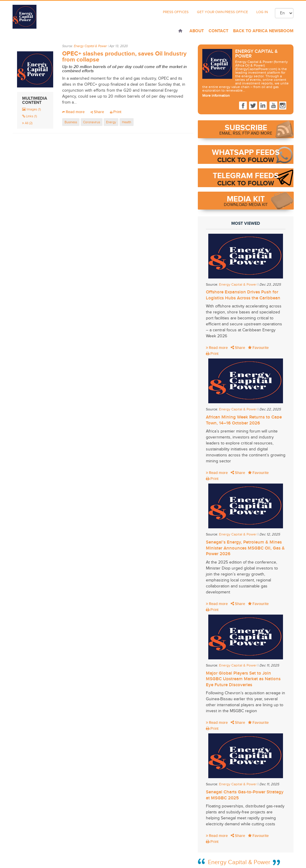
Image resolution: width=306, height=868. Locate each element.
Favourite (258, 348)
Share (97, 112)
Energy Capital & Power (90, 46)
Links (30, 116)
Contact (218, 31)
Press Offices (176, 12)
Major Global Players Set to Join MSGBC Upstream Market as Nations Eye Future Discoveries (243, 679)
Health (127, 122)
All (27, 123)
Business (71, 122)
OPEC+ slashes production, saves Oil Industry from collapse (124, 56)
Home (180, 31)
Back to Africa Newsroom (263, 31)
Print (116, 112)
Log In (262, 12)
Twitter (253, 106)
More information (216, 96)
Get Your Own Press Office (222, 12)
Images (32, 109)
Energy (111, 122)
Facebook (243, 106)
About (197, 31)
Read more (73, 112)
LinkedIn (263, 106)
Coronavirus (92, 122)
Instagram (283, 106)
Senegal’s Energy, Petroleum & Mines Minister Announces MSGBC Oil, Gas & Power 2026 (245, 548)
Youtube (273, 106)
